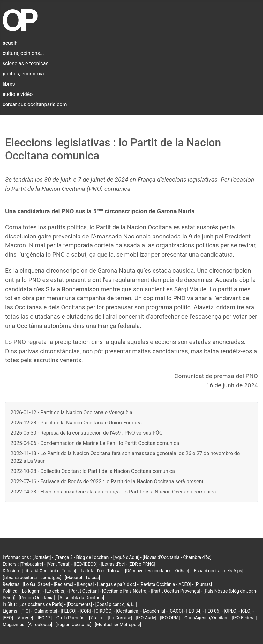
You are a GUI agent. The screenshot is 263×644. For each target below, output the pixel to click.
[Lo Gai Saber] (36, 584)
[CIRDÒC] (104, 611)
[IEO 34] (194, 611)
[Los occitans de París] (41, 604)
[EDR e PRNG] (142, 564)
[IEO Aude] (146, 618)
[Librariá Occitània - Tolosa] (49, 571)
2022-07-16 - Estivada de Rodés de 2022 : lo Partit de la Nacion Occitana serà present (107, 481)
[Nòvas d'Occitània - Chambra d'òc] (177, 557)
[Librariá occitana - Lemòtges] (32, 578)
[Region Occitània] (37, 598)
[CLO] (246, 611)
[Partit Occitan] (84, 591)
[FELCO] (68, 611)
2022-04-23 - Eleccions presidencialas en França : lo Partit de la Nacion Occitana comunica (113, 492)
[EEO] (8, 618)
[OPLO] (231, 611)
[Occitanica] (128, 611)
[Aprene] (25, 618)
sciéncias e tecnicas (26, 63)
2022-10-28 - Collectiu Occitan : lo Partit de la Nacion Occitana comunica (93, 471)
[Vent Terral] (58, 564)
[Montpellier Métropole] (118, 625)
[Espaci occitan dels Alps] (218, 571)
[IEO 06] (213, 611)
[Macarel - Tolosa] (82, 578)
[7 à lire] (97, 618)
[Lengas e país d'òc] (116, 584)
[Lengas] (85, 584)
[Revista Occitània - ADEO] (165, 584)
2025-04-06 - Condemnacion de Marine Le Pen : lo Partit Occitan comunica (95, 443)
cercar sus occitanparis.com (35, 104)
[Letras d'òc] (113, 564)
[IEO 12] (44, 618)
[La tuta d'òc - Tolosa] (101, 571)
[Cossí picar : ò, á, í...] (116, 604)
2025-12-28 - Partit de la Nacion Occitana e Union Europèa (76, 423)
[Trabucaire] (31, 564)
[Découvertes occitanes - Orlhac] (157, 571)
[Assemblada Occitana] (81, 598)
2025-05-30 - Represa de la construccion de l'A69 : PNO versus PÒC (86, 433)
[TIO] (25, 611)
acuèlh (10, 43)
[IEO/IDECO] (86, 564)
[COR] (85, 611)
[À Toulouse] (40, 625)
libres (9, 84)
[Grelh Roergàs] (70, 618)
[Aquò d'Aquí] (126, 557)
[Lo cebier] (55, 591)
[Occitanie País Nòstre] (125, 591)
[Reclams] (63, 584)
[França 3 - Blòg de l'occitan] (82, 557)
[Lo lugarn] (31, 591)
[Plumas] (203, 584)
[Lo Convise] (120, 618)
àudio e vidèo (18, 94)
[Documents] (79, 604)
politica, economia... (25, 74)
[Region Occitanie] (73, 625)
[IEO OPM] (170, 618)
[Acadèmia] (154, 611)
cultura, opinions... (23, 53)
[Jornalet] (42, 557)
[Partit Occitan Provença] (175, 591)
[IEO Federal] (244, 618)
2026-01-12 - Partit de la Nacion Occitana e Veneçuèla (71, 412)
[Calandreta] (45, 611)
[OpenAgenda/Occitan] (206, 618)
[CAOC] (176, 611)
